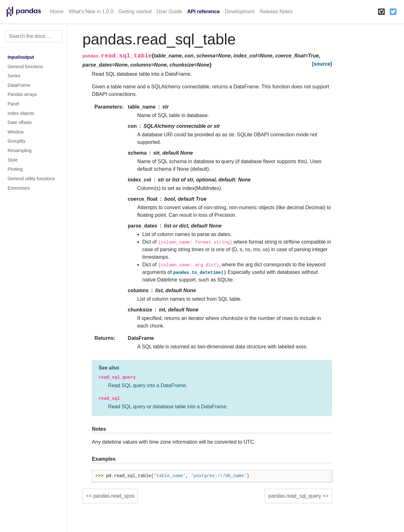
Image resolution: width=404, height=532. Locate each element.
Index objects (21, 113)
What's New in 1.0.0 (91, 12)
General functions (25, 67)
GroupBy (17, 141)
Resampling (20, 151)
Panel (13, 104)
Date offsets (20, 122)
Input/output (21, 57)
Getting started (135, 12)
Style (13, 160)
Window (16, 132)
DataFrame (19, 85)
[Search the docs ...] (33, 36)
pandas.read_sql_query (295, 496)
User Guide (169, 12)
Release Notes (276, 12)
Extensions (19, 188)
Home (57, 12)
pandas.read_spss (114, 496)
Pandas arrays (22, 94)
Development (240, 12)
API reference (203, 12)
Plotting (15, 169)
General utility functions (31, 179)
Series (14, 76)
